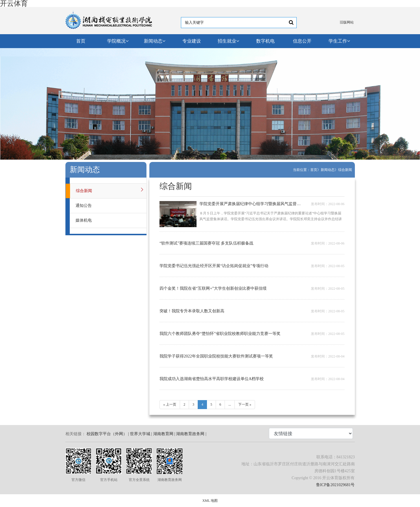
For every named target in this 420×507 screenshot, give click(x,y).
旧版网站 (347, 22)
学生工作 (339, 41)
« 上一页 (170, 404)
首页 (81, 41)
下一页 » (245, 404)
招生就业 (228, 41)
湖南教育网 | (164, 434)
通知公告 (84, 206)
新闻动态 (155, 41)
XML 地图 (210, 501)
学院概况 (118, 41)
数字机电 (265, 41)
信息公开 (302, 41)
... (230, 404)
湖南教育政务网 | (191, 434)
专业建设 (192, 41)
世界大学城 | (141, 434)
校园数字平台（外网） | (108, 434)
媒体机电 (84, 220)
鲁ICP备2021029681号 (335, 485)
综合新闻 (345, 170)
